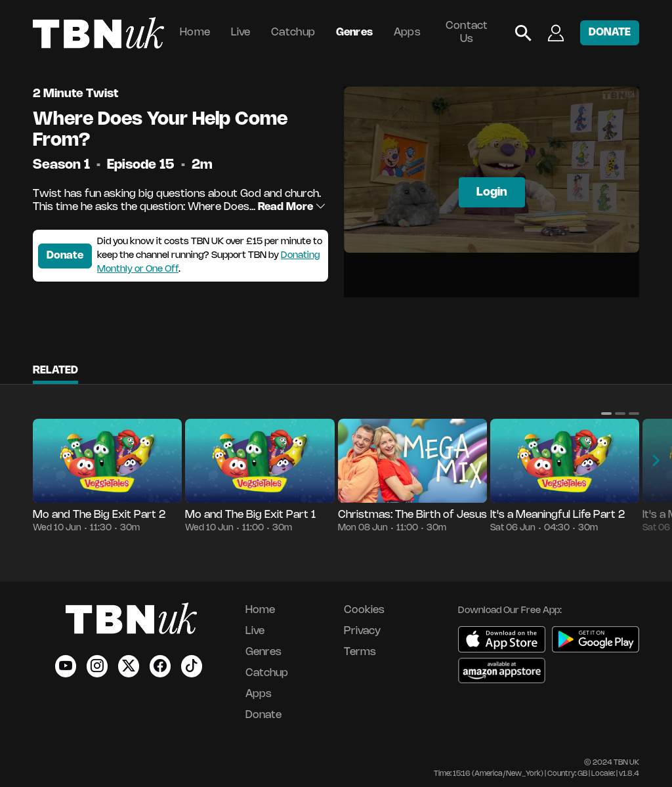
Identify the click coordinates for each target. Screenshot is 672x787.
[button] (606, 414)
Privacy (362, 631)
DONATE (610, 32)
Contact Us (467, 32)
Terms (360, 652)
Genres (355, 32)
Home (195, 32)
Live (241, 32)
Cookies (364, 610)
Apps (407, 32)
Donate (65, 256)
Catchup (293, 32)
